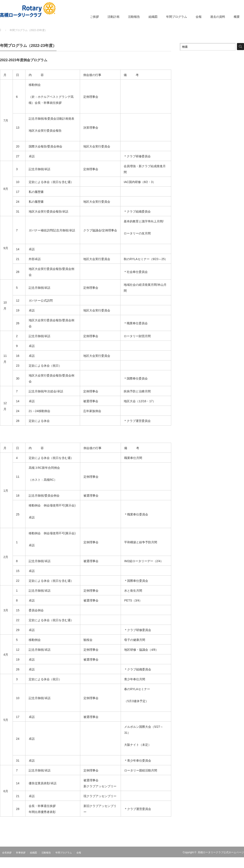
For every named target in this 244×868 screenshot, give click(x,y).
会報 (199, 17)
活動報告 (134, 17)
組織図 (153, 17)
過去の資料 (218, 17)
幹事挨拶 (21, 853)
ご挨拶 (94, 17)
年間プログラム (177, 17)
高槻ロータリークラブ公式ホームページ (221, 852)
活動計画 (113, 17)
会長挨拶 (7, 853)
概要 (237, 17)
